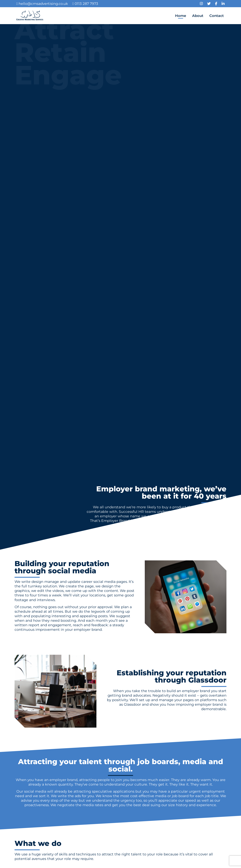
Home (181, 16)
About (198, 16)
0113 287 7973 (85, 4)
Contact (217, 16)
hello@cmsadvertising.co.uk (42, 4)
